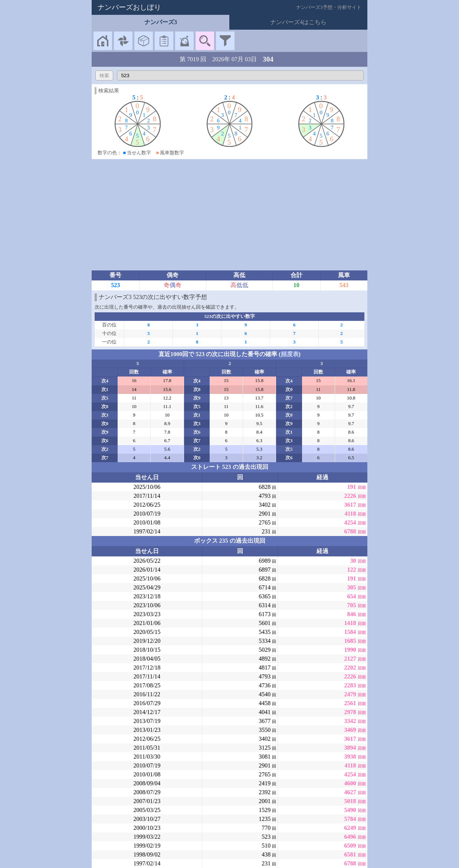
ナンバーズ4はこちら (298, 22)
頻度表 (290, 354)
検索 (104, 75)
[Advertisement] (230, 215)
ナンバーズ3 (161, 22)
